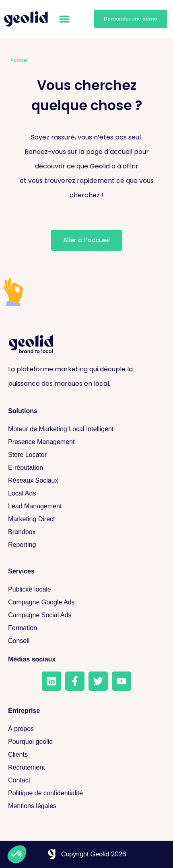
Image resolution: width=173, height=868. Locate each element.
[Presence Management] (86, 442)
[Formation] (86, 628)
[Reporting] (86, 545)
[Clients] (86, 755)
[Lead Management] (86, 506)
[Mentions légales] (86, 806)
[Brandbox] (86, 532)
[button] (64, 19)
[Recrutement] (86, 768)
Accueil (20, 60)
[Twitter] (98, 681)
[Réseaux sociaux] (86, 481)
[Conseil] (86, 641)
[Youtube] (122, 681)
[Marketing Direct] (86, 519)
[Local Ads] (86, 493)
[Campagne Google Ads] (86, 602)
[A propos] (86, 729)
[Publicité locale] (86, 590)
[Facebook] (75, 681)
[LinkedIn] (51, 681)
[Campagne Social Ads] (86, 615)
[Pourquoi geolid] (86, 742)
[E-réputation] (86, 468)
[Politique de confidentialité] (86, 793)
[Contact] (86, 780)
